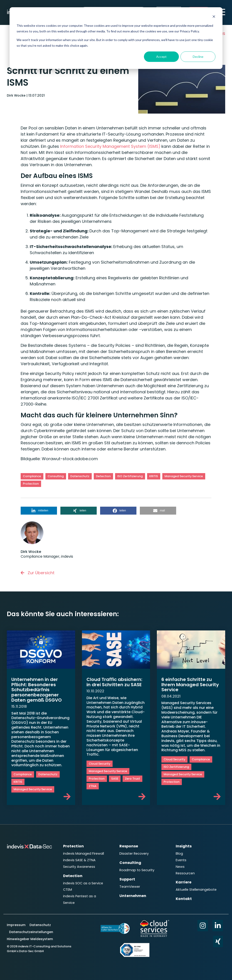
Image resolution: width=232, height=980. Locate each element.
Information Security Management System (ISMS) (110, 146)
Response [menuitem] (129, 846)
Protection (31, 484)
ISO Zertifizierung (130, 476)
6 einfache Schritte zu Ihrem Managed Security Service (190, 685)
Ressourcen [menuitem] (185, 873)
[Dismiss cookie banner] (214, 17)
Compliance (32, 476)
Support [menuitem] (127, 879)
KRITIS (154, 476)
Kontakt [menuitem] (184, 899)
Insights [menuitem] (184, 846)
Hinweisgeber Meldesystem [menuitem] (30, 939)
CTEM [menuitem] (68, 890)
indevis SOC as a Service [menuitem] (83, 883)
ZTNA (93, 786)
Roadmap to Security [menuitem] (137, 870)
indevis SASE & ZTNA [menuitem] (79, 860)
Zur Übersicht (38, 573)
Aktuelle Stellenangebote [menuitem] (196, 890)
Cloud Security (100, 764)
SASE (115, 779)
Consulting (56, 476)
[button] (39, 511)
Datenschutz (80, 476)
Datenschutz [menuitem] (40, 925)
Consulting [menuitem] (130, 863)
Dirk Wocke (17, 95)
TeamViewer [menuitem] (130, 887)
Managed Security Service (184, 476)
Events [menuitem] (181, 860)
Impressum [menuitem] (17, 925)
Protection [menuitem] (73, 846)
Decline (198, 57)
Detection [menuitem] (73, 876)
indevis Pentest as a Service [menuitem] (80, 899)
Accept (161, 57)
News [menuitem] (180, 867)
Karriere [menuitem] (184, 882)
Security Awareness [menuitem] (79, 867)
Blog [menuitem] (179, 854)
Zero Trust (132, 779)
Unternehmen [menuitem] (133, 896)
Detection (103, 476)
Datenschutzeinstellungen (31, 932)
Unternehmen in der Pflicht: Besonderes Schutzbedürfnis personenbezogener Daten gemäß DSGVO (37, 690)
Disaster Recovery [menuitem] (134, 854)
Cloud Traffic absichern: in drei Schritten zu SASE (114, 682)
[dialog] (116, 38)
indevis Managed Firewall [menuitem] (84, 854)
